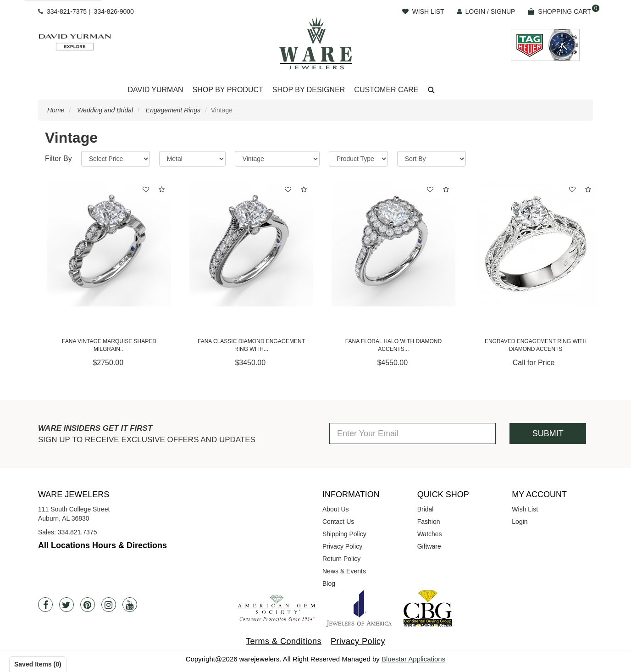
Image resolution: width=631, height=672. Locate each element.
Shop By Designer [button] (309, 90)
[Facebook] (45, 605)
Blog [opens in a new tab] (329, 583)
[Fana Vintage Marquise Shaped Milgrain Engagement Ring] (109, 244)
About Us (336, 509)
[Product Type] (358, 159)
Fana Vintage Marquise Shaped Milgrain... (109, 345)
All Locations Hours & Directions (102, 545)
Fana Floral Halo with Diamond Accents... (393, 345)
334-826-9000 (114, 11)
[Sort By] (432, 159)
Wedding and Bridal (105, 110)
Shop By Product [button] (228, 90)
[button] (431, 90)
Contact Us (338, 522)
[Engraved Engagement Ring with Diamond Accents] (536, 244)
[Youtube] (130, 605)
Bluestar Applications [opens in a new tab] (413, 659)
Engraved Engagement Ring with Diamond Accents (536, 345)
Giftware (429, 546)
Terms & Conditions (284, 641)
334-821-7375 (67, 11)
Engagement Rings (173, 110)
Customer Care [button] (386, 90)
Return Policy (341, 559)
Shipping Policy (344, 534)
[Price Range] (116, 159)
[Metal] (192, 159)
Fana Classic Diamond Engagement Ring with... (251, 345)
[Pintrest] (88, 605)
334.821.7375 (77, 532)
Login (520, 522)
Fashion (429, 522)
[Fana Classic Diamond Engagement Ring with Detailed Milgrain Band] (251, 244)
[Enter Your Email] (412, 433)
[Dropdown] (155, 90)
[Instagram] (109, 605)
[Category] (277, 159)
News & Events (344, 571)
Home (56, 110)
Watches (430, 534)
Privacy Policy (342, 546)
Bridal (426, 509)
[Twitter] (66, 605)
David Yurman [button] (155, 90)
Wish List (525, 509)
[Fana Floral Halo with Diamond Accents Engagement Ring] (393, 244)
